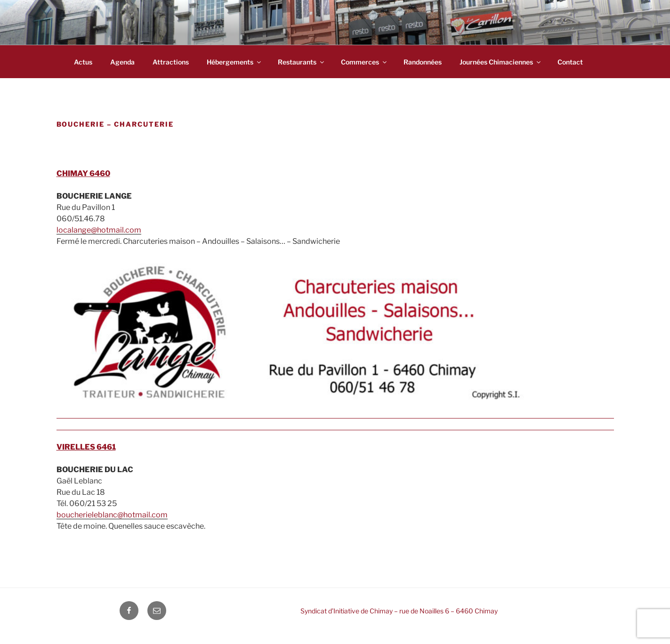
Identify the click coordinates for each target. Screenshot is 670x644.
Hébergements (234, 62)
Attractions (171, 62)
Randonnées (423, 62)
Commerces (364, 62)
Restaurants (302, 62)
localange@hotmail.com (99, 230)
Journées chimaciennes (501, 62)
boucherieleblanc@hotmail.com (112, 515)
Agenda (122, 62)
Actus (83, 62)
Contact (570, 62)
